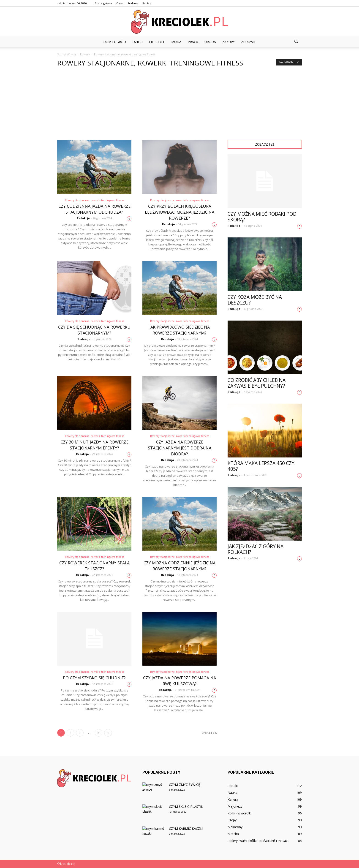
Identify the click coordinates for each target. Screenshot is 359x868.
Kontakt (147, 3)
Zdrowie (249, 42)
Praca (193, 42)
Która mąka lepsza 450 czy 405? (261, 466)
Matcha (233, 834)
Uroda (210, 42)
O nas (120, 3)
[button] (296, 42)
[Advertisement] (179, 106)
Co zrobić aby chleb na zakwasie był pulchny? (257, 383)
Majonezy (235, 806)
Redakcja (83, 218)
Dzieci (137, 42)
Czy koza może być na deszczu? (255, 300)
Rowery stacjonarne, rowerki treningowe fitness (94, 200)
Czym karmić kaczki (186, 829)
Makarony (235, 827)
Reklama (133, 3)
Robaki (233, 786)
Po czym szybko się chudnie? (94, 678)
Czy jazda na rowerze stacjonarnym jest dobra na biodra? (180, 448)
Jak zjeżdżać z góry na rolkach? (256, 549)
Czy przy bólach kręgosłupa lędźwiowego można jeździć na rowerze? (180, 212)
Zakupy (228, 42)
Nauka (232, 793)
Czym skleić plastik (186, 807)
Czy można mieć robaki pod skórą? (262, 217)
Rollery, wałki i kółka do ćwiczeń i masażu (258, 841)
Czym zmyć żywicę (185, 785)
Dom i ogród (115, 42)
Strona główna (103, 3)
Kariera (233, 799)
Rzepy (232, 820)
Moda (176, 42)
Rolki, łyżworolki (239, 813)
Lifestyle (157, 42)
